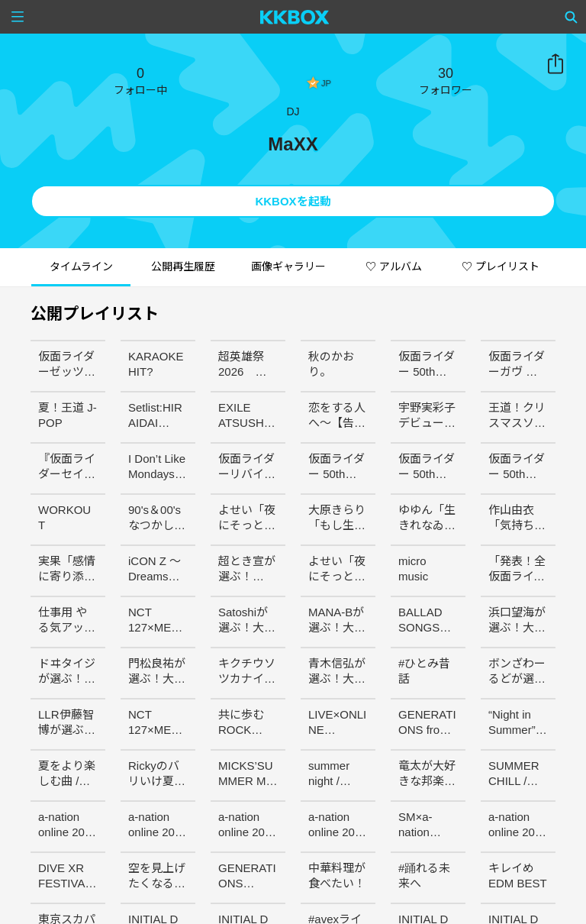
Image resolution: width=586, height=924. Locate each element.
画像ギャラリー (288, 267)
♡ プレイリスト (501, 267)
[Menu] (18, 17)
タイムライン (81, 267)
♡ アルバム (394, 267)
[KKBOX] (295, 17)
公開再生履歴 (183, 267)
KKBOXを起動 (293, 201)
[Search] (572, 17)
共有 (555, 64)
